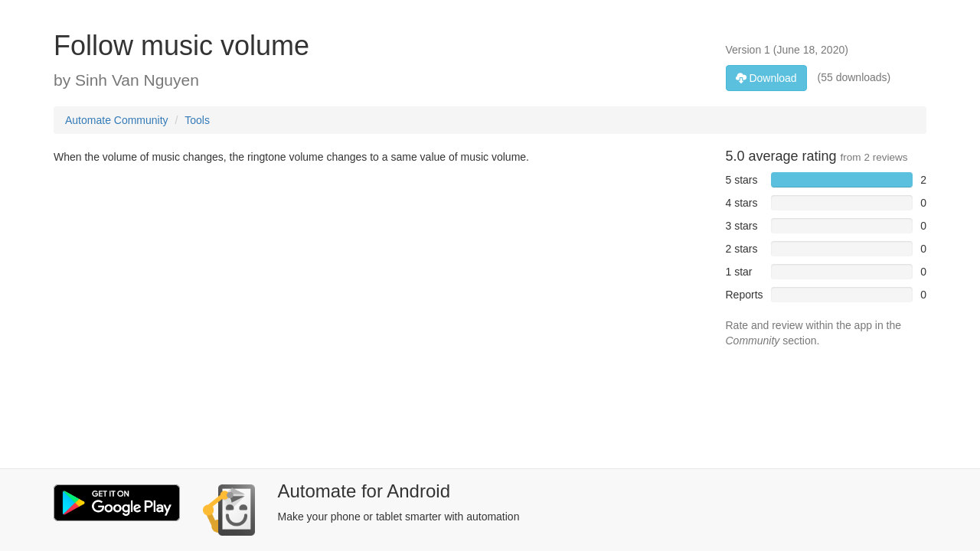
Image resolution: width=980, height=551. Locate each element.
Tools (197, 120)
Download (766, 78)
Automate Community (117, 120)
